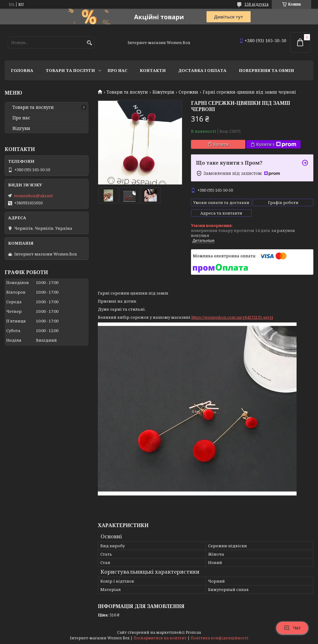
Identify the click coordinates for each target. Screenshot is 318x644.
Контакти (153, 70)
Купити (221, 144)
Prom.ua (193, 632)
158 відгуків (257, 4)
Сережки (188, 92)
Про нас (117, 70)
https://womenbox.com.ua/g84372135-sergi (232, 317)
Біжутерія (163, 92)
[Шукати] (89, 43)
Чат (292, 628)
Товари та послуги (70, 70)
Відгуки (21, 128)
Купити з (276, 144)
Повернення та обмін (266, 70)
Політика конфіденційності (220, 638)
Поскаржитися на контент (160, 638)
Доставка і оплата (202, 70)
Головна (22, 70)
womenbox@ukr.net (33, 196)
